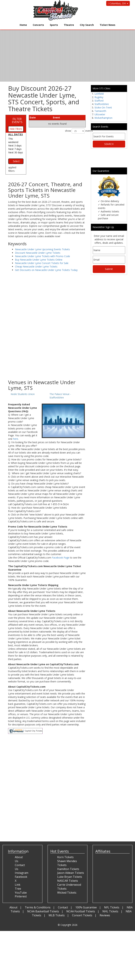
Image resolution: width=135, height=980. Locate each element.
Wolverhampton (103, 118)
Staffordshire (102, 104)
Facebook (21, 877)
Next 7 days (15, 149)
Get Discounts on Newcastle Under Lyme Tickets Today (46, 270)
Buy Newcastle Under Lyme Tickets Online (39, 260)
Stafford (99, 101)
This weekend (13, 140)
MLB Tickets (57, 915)
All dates (16, 134)
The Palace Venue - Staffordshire (60, 396)
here (16, 439)
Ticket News (108, 25)
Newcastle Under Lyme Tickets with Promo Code (42, 256)
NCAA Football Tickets (81, 911)
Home (23, 25)
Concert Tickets (82, 915)
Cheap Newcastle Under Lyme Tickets (36, 267)
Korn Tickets (65, 857)
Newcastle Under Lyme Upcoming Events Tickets (42, 249)
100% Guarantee (86, 907)
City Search (87, 25)
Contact (63, 907)
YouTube (21, 893)
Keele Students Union (23, 394)
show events (75, 131)
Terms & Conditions (38, 907)
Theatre (69, 25)
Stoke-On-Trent (103, 107)
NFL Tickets (112, 907)
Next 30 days (16, 152)
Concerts (38, 25)
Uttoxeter (100, 114)
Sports (54, 25)
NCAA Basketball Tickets (43, 911)
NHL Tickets (110, 911)
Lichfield (99, 94)
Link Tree (18, 887)
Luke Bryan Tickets (70, 877)
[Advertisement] (47, 352)
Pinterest (21, 896)
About (13, 907)
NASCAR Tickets (68, 881)
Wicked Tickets (67, 893)
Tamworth (100, 111)
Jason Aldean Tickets (71, 873)
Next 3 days (15, 146)
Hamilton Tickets (68, 869)
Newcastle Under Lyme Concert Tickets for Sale (42, 263)
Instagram (22, 873)
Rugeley (99, 97)
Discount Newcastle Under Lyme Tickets (38, 253)
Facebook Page (61, 558)
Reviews (105, 915)
